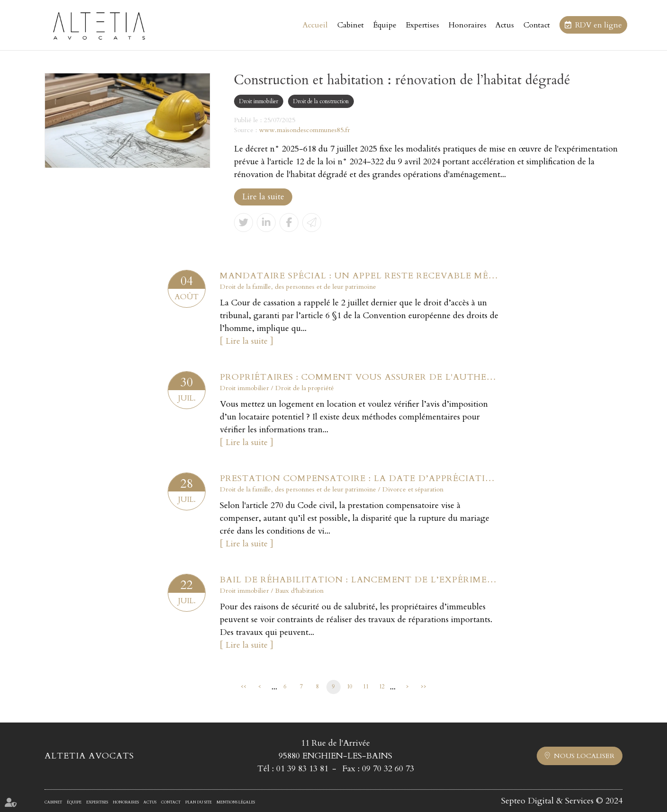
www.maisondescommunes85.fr (305, 130)
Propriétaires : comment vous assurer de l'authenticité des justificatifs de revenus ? (360, 377)
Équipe (385, 25)
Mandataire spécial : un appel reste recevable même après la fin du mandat (360, 276)
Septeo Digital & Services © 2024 (562, 801)
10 (350, 687)
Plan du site (198, 802)
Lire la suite (263, 197)
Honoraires (468, 25)
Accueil (315, 25)
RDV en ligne (599, 25)
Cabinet (351, 25)
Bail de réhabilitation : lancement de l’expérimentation (360, 580)
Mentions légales (236, 802)
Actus (505, 25)
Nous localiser (584, 756)
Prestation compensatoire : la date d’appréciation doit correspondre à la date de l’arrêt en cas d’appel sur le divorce (360, 478)
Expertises (423, 25)
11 (366, 687)
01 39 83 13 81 (302, 769)
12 (382, 687)
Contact (537, 25)
